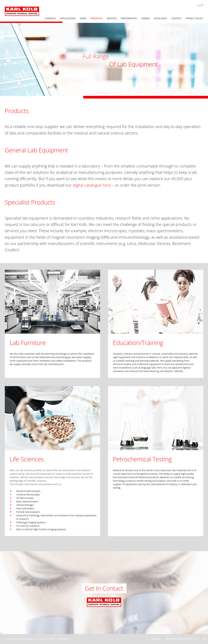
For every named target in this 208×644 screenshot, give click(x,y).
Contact (176, 18)
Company (50, 18)
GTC (204, 639)
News (83, 18)
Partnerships (129, 18)
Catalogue (160, 18)
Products (97, 18)
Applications (68, 18)
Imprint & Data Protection (182, 639)
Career (145, 18)
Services (112, 18)
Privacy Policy (195, 18)
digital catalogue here (92, 185)
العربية (200, 5)
